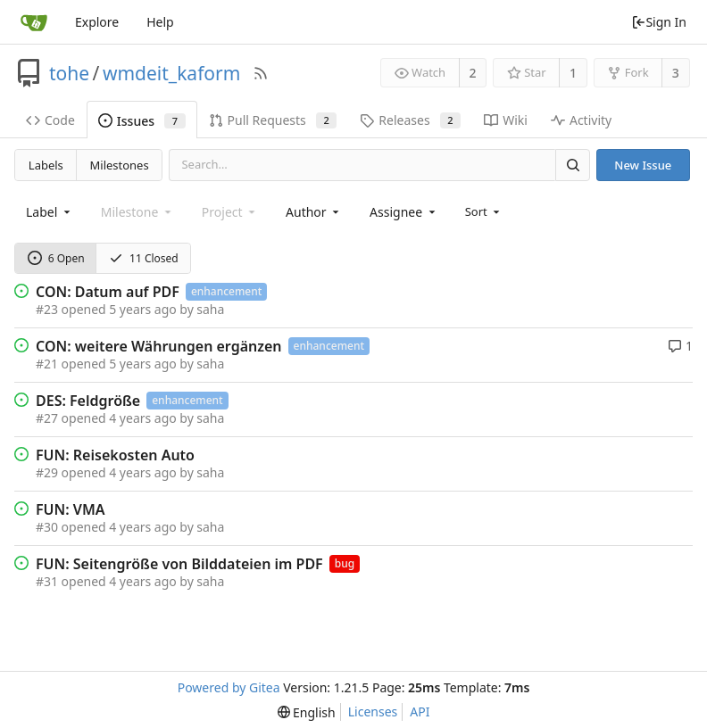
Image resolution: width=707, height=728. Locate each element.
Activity (581, 120)
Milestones (120, 165)
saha (210, 309)
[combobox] (50, 212)
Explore (97, 22)
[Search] (572, 165)
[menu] (484, 211)
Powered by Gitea (229, 687)
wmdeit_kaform (171, 73)
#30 (47, 527)
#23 (47, 309)
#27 (47, 418)
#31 (47, 581)
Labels (46, 165)
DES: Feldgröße (88, 401)
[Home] (34, 22)
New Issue (643, 165)
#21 (47, 364)
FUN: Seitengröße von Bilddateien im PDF (179, 564)
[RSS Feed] (261, 73)
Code (50, 120)
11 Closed (144, 258)
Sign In (659, 22)
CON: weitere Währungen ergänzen (159, 346)
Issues (142, 121)
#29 (47, 472)
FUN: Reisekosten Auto (115, 455)
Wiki (506, 120)
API (420, 711)
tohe (69, 73)
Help (160, 22)
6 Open (56, 258)
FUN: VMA (71, 509)
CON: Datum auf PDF (108, 292)
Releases (410, 120)
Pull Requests (273, 120)
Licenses (373, 711)
